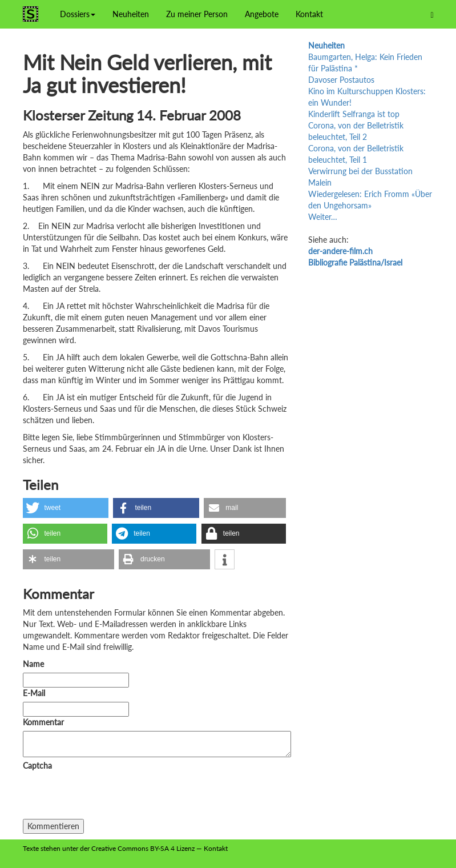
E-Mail (34, 693)
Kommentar (46, 722)
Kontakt (309, 14)
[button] (66, 508)
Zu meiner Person (197, 14)
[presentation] (110, 797)
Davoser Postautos (341, 80)
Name (33, 664)
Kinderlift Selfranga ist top (354, 114)
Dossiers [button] (78, 14)
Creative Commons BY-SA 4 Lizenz (143, 848)
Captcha (37, 765)
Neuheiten (131, 14)
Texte (31, 848)
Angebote (262, 14)
